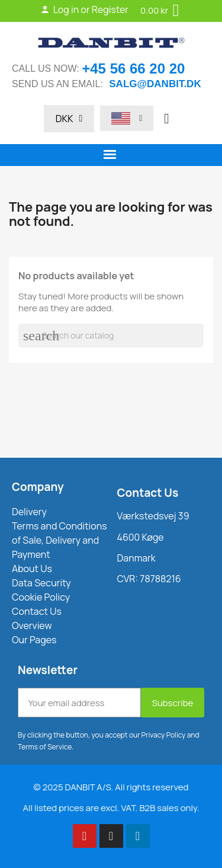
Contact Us (148, 493)
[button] (166, 119)
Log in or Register (84, 9)
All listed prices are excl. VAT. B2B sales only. (111, 808)
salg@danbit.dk (155, 84)
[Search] (111, 336)
